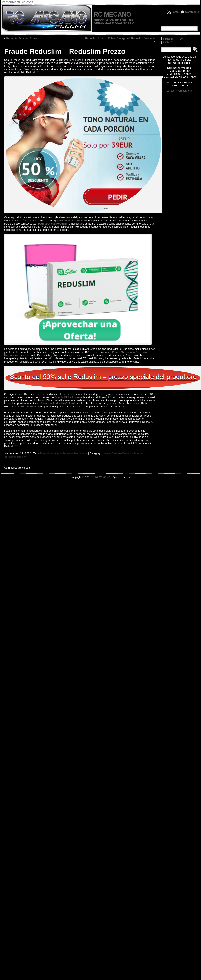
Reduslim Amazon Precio (22, 38)
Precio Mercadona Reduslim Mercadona (64, 453)
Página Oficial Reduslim (53, 224)
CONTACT (170, 42)
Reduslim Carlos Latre (74, 220)
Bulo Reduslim (30, 407)
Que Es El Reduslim (67, 397)
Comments (192, 12)
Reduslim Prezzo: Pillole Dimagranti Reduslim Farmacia (120, 38)
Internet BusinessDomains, (118, 453)
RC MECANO (112, 14)
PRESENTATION (173, 39)
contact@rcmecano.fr (179, 91)
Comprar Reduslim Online (57, 403)
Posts (175, 12)
